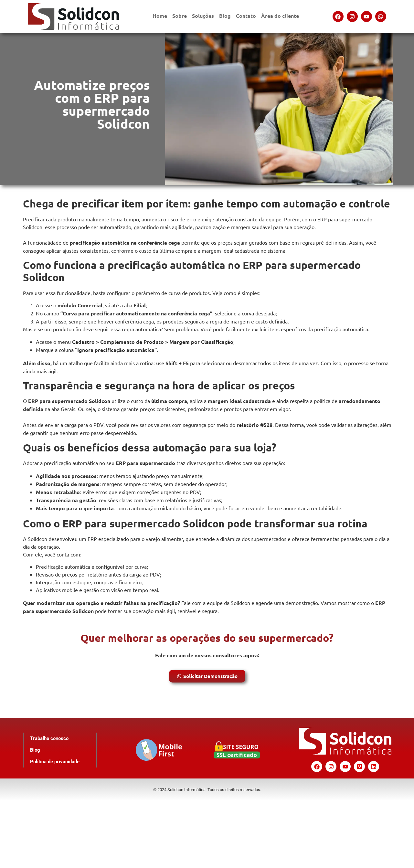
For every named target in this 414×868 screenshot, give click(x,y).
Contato (246, 16)
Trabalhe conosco (49, 738)
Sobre (180, 16)
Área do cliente (280, 16)
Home (160, 16)
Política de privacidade (54, 762)
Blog (225, 16)
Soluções (203, 16)
